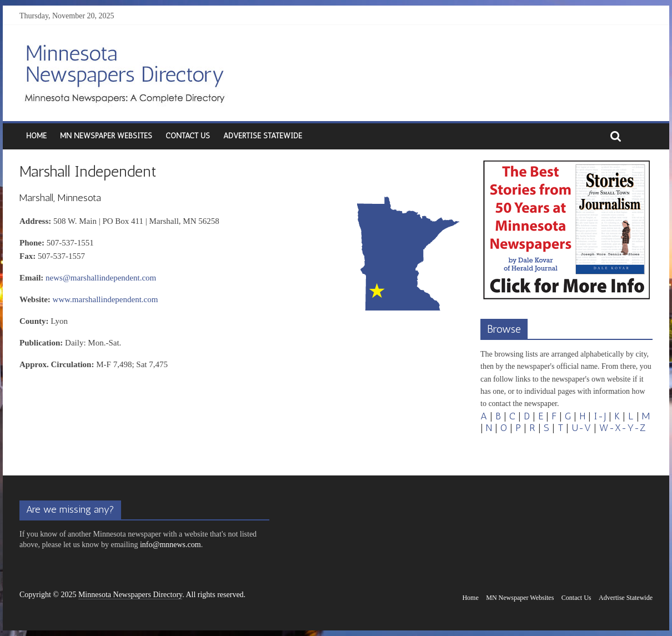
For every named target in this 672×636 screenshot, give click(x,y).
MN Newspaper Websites (106, 136)
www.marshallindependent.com (106, 299)
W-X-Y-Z (623, 428)
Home (36, 136)
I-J (600, 416)
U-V (581, 428)
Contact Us (188, 136)
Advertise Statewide (263, 136)
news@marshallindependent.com (101, 278)
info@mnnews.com (170, 545)
